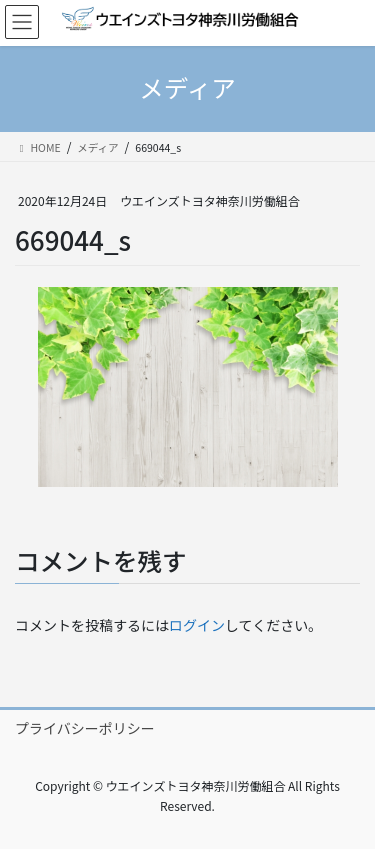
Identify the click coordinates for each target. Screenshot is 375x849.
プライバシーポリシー (85, 728)
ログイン (197, 625)
